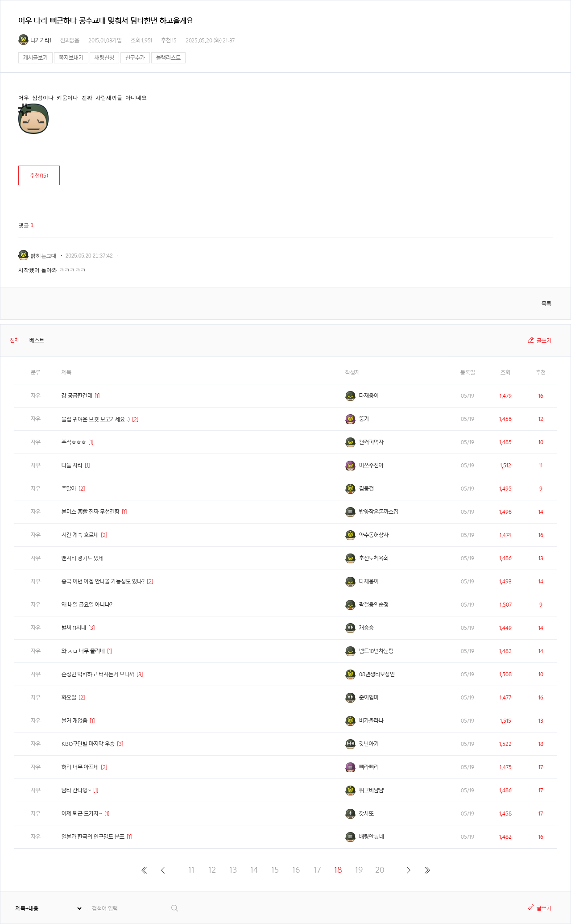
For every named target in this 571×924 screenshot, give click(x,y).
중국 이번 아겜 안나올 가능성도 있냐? (103, 581)
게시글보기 (35, 58)
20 (380, 870)
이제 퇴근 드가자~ (82, 814)
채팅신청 (104, 58)
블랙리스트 (168, 58)
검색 (175, 908)
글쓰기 (544, 341)
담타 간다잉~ (76, 790)
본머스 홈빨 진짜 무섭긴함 (91, 512)
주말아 (69, 489)
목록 (546, 304)
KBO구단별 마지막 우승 (88, 744)
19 (359, 870)
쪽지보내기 (71, 58)
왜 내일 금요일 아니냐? (87, 605)
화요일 (69, 697)
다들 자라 (72, 465)
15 (275, 870)
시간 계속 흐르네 (80, 535)
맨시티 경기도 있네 (83, 558)
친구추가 (135, 58)
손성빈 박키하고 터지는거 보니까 (98, 674)
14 (254, 870)
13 (233, 870)
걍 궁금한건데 (77, 396)
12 (212, 870)
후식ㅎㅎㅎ (74, 442)
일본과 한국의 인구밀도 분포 (93, 837)
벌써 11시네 (74, 628)
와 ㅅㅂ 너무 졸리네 (83, 651)
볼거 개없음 (74, 721)
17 (317, 870)
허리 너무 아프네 (80, 767)
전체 (15, 340)
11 (191, 870)
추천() (39, 176)
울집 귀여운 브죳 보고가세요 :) (96, 419)
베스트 (37, 340)
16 (296, 870)
